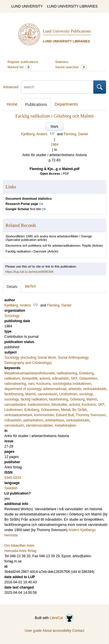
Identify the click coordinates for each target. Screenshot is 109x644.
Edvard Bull (65, 415)
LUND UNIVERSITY (27, 6)
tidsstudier (59, 405)
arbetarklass (54, 420)
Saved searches (71, 67)
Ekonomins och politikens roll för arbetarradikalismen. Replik (48, 246)
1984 (54, 145)
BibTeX (31, 286)
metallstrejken (65, 425)
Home (12, 104)
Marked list (19, 67)
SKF (74, 378)
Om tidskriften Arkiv (19, 546)
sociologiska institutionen (72, 384)
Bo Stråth (79, 410)
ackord (45, 378)
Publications (36, 104)
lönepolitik (30, 378)
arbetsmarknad (55, 389)
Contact (78, 631)
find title (23, 209)
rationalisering (15, 384)
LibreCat (62, 618)
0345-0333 (13, 478)
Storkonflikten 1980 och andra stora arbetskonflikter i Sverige (49, 236)
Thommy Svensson (91, 415)
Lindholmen (68, 394)
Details (12, 287)
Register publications (23, 62)
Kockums (43, 384)
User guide (33, 631)
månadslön (60, 378)
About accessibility (57, 631)
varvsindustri (48, 394)
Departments (66, 104)
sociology (11, 399)
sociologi (86, 394)
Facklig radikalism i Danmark (26, 251)
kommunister (44, 415)
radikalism (12, 378)
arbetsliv (75, 389)
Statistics (62, 62)
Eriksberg (32, 410)
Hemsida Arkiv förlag (20, 551)
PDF (66, 174)
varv (31, 384)
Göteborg (86, 373)
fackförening (14, 394)
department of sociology (23, 389)
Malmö (31, 394)
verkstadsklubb (94, 389)
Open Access (50, 174)
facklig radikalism (34, 399)
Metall (66, 410)
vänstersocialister (39, 425)
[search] (57, 87)
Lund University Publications (67, 31)
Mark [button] (54, 127)
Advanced (11, 87)
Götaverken (88, 378)
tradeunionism (39, 405)
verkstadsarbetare (18, 415)
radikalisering (67, 373)
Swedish (11, 488)
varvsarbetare (15, 405)
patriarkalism (33, 420)
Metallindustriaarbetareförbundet (30, 373)
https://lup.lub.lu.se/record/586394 (29, 272)
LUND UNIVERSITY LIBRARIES (72, 6)
